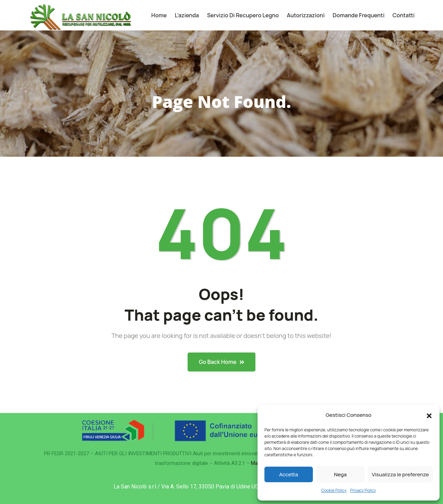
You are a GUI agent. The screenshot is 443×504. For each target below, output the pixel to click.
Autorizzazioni (306, 15)
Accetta (288, 474)
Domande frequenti (359, 15)
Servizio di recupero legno (243, 15)
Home (159, 15)
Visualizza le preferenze (400, 474)
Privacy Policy (363, 490)
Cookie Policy (334, 490)
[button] (429, 415)
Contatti (404, 15)
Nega (340, 474)
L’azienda (187, 15)
